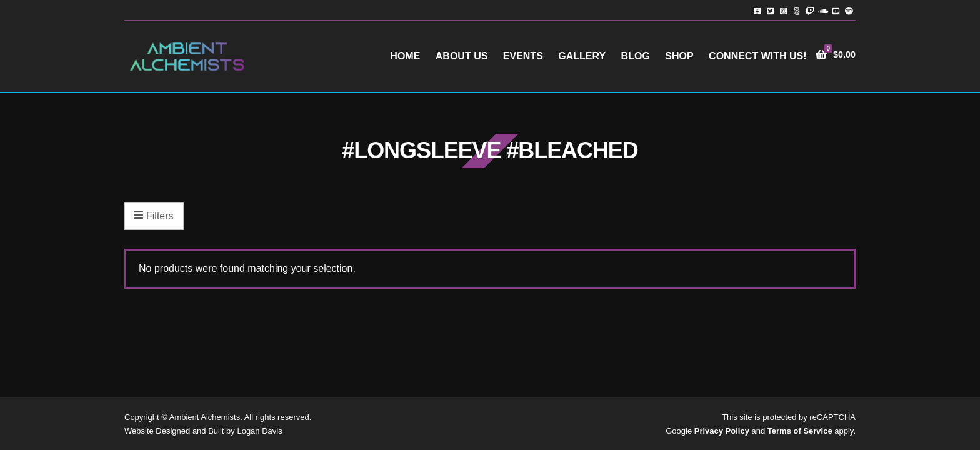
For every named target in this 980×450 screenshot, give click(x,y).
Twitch (810, 10)
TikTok (797, 10)
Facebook (757, 10)
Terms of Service (800, 431)
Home (405, 56)
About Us (462, 56)
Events (523, 56)
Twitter (770, 10)
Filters (154, 216)
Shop (679, 56)
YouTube (836, 10)
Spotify (849, 10)
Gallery (582, 56)
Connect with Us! (757, 56)
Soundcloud (823, 10)
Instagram (783, 10)
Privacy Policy (722, 431)
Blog (636, 56)
